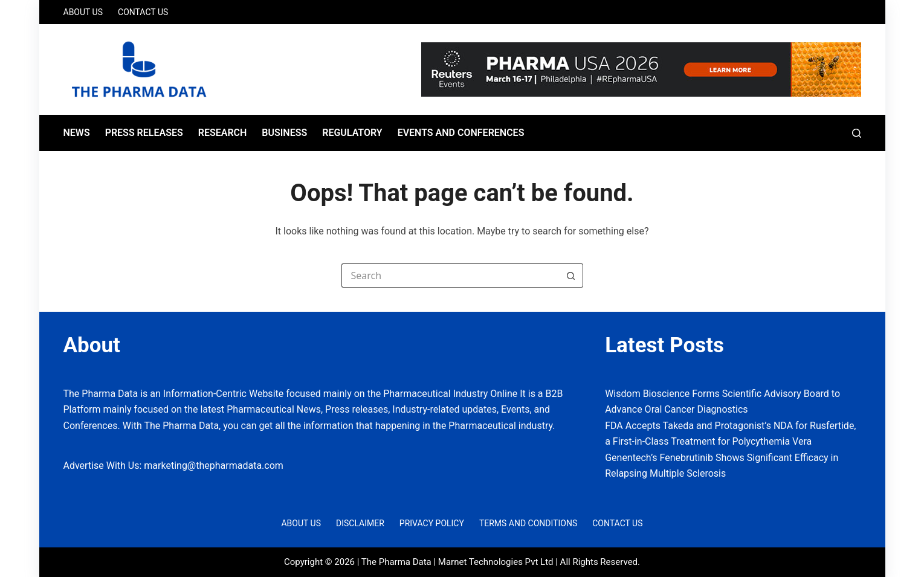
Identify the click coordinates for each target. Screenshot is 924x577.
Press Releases (144, 133)
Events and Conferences (461, 133)
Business (284, 133)
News (77, 133)
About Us (83, 12)
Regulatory (352, 133)
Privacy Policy (432, 523)
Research (223, 133)
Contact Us (143, 12)
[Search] (857, 133)
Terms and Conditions (528, 523)
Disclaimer (360, 523)
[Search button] (571, 276)
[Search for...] (450, 276)
